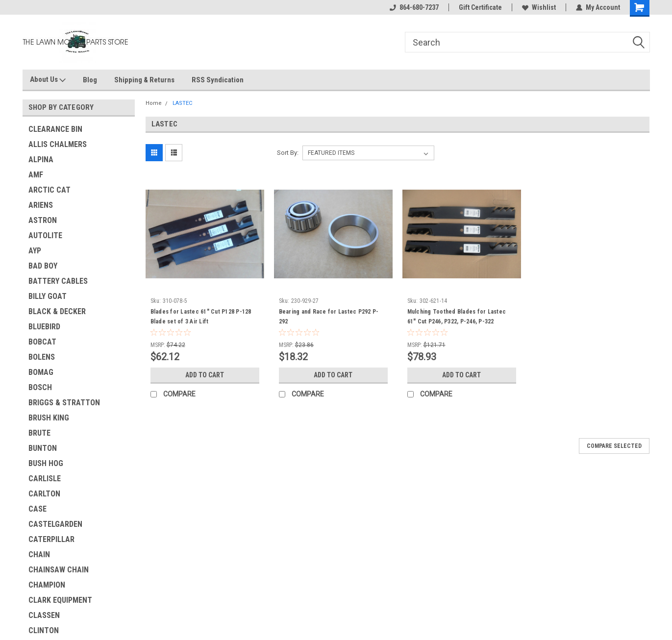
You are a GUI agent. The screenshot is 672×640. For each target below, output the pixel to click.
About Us (48, 80)
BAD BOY (43, 266)
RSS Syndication (218, 80)
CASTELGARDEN (55, 524)
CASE (37, 509)
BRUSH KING (49, 418)
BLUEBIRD (44, 327)
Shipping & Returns (144, 80)
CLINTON (44, 630)
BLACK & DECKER (57, 311)
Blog (90, 80)
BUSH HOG (46, 463)
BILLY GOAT (48, 296)
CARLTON (44, 494)
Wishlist (539, 7)
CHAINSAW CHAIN (59, 570)
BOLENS (42, 357)
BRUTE (39, 433)
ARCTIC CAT (50, 190)
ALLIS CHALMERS (58, 144)
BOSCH (40, 387)
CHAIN (39, 554)
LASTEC (182, 103)
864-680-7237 (414, 7)
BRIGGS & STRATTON (64, 403)
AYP (35, 251)
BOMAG (41, 372)
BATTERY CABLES (58, 281)
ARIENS (41, 205)
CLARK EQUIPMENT (60, 600)
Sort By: (288, 153)
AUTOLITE (45, 235)
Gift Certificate (480, 7)
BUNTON (43, 448)
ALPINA (41, 160)
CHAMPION (47, 585)
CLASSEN (44, 615)
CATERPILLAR (51, 539)
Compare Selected (614, 446)
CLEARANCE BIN (55, 129)
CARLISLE (45, 479)
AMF (36, 175)
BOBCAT (42, 342)
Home (154, 103)
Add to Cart (205, 375)
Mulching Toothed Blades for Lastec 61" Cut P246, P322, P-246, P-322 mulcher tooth (457, 321)
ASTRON (43, 220)
